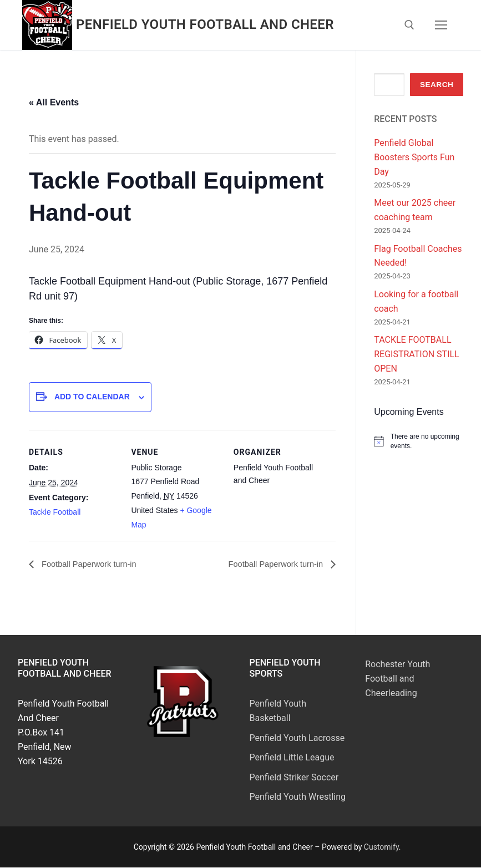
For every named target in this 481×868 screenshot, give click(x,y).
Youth (295, 704)
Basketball (270, 719)
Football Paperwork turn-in (93, 564)
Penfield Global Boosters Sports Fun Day (414, 157)
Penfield (267, 704)
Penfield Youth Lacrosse (297, 738)
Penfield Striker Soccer (294, 777)
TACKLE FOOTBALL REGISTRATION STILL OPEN (416, 354)
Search (437, 85)
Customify (381, 847)
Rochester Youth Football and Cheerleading (398, 679)
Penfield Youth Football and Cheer (205, 24)
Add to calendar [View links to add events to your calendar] (92, 397)
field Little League (300, 758)
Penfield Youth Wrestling (298, 797)
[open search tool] (409, 25)
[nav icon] (441, 25)
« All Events (54, 102)
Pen (257, 758)
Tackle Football (55, 512)
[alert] (419, 441)
